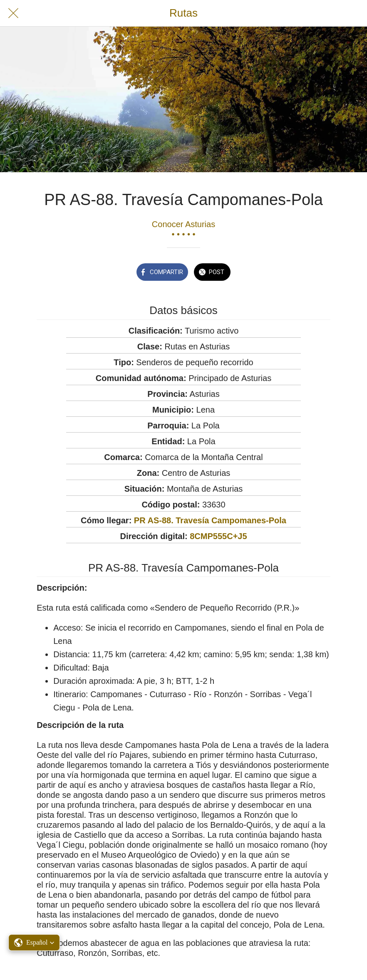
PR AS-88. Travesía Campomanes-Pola (210, 520)
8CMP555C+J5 (218, 536)
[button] (34, 943)
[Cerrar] (13, 13)
